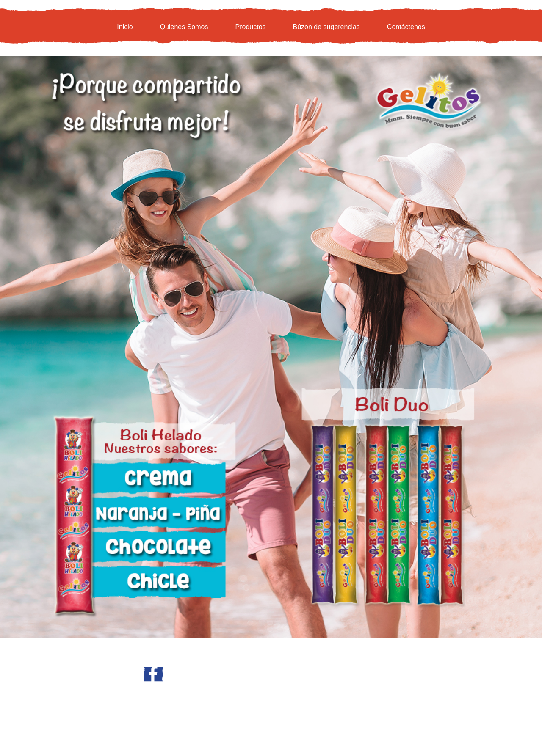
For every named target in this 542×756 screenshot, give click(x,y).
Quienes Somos (184, 27)
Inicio (125, 27)
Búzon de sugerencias (326, 27)
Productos (250, 27)
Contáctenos (406, 27)
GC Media (353, 695)
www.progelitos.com (123, 701)
